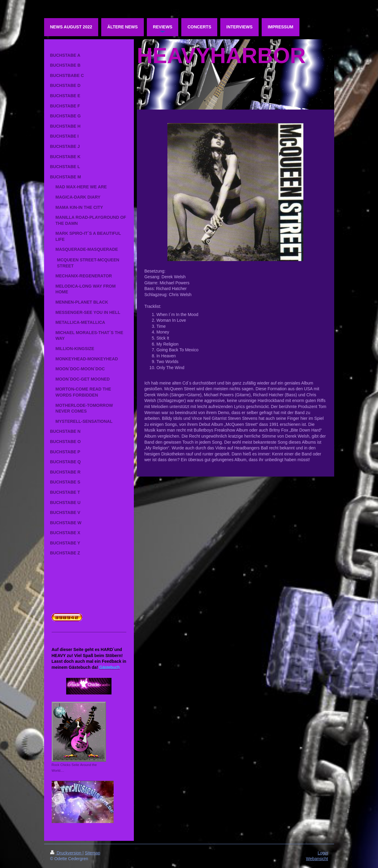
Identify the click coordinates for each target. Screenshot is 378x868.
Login (323, 853)
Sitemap (93, 853)
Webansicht (317, 859)
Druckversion (66, 853)
